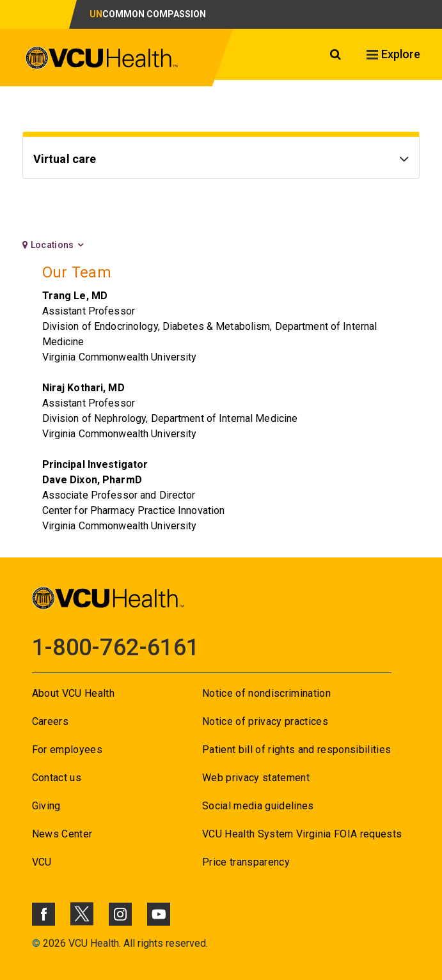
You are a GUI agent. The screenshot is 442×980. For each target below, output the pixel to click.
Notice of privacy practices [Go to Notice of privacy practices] (265, 721)
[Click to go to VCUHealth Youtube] (159, 914)
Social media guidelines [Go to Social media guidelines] (258, 806)
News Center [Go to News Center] (62, 834)
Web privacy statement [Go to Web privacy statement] (256, 778)
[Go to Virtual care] (221, 161)
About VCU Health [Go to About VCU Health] (73, 693)
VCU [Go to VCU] (42, 862)
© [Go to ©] (36, 943)
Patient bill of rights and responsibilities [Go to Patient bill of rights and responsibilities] (297, 750)
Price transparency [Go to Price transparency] (246, 862)
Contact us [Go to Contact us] (57, 778)
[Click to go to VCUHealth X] (82, 914)
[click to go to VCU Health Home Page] (102, 60)
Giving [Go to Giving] (46, 806)
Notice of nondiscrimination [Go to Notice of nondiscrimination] (266, 693)
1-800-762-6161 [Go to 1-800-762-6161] (116, 648)
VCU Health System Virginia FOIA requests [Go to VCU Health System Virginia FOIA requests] (302, 834)
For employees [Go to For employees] (67, 750)
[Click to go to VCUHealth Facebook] (43, 914)
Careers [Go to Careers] (50, 721)
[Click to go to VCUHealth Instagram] (120, 914)
